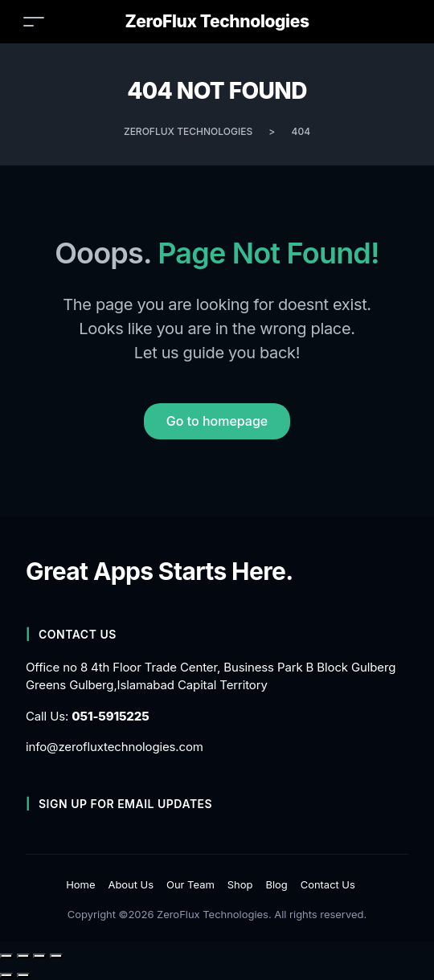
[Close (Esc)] (56, 956)
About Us (131, 884)
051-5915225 (110, 716)
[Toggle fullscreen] (23, 956)
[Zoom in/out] (6, 956)
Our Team (190, 884)
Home (80, 884)
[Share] (39, 956)
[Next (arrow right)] (23, 975)
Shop (240, 884)
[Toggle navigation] (34, 21)
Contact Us (328, 884)
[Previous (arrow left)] (6, 975)
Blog (276, 884)
